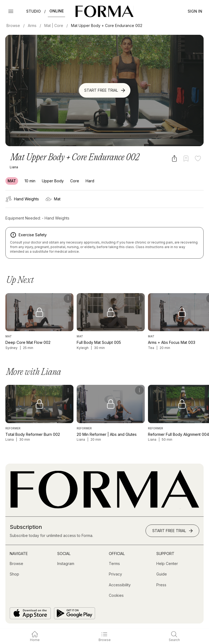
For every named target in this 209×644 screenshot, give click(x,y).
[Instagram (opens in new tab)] (66, 564)
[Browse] (16, 564)
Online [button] (57, 11)
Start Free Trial (105, 90)
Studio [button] (33, 11)
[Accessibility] (120, 585)
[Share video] (174, 158)
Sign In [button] (195, 11)
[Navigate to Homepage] (104, 11)
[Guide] (162, 574)
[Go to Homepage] (104, 507)
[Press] (161, 585)
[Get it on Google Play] (75, 613)
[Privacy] (115, 574)
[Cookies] (116, 595)
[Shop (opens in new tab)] (14, 574)
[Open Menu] (11, 11)
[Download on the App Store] (30, 613)
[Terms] (114, 564)
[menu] (68, 299)
